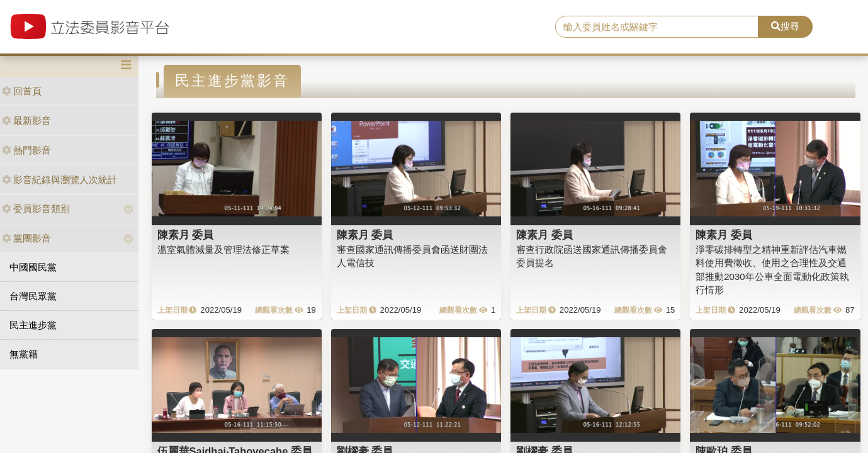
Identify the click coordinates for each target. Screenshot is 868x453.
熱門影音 (26, 150)
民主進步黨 (33, 325)
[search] (657, 27)
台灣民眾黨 (33, 296)
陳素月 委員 (186, 235)
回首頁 (22, 91)
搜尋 (785, 26)
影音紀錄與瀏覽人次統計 (59, 180)
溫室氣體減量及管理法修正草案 (223, 249)
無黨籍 (24, 354)
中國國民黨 (33, 267)
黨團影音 (26, 238)
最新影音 (26, 120)
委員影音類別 (36, 209)
